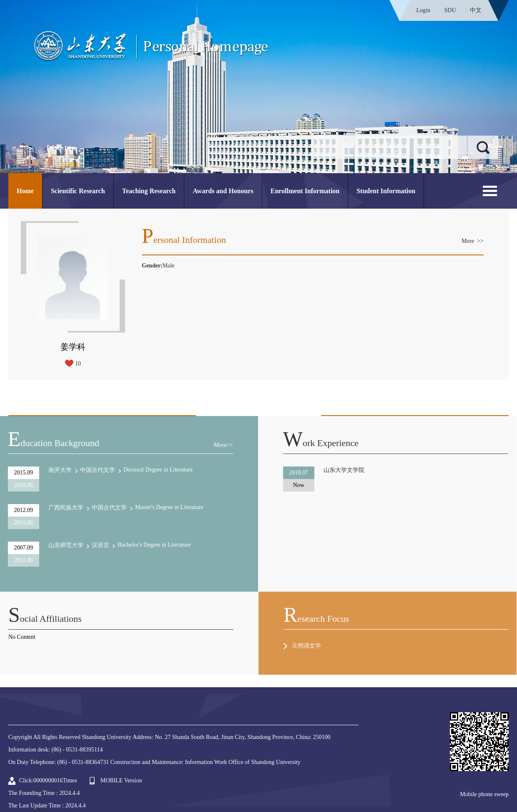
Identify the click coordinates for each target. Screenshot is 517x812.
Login (423, 10)
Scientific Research (78, 191)
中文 (476, 10)
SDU (450, 10)
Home (25, 191)
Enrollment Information (305, 191)
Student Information (386, 191)
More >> (473, 241)
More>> (223, 445)
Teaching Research (149, 191)
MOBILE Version (121, 780)
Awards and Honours (223, 191)
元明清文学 (306, 646)
